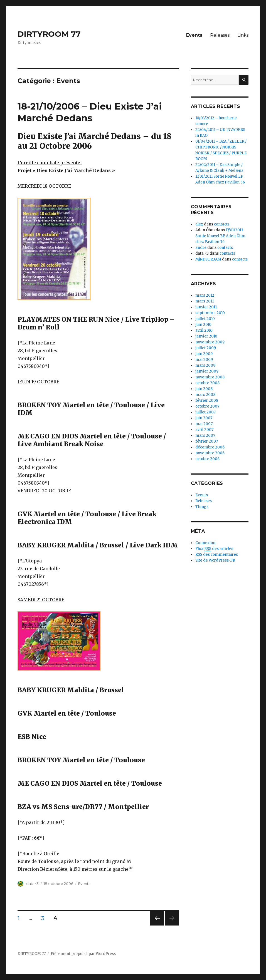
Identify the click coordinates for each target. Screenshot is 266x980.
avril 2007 (204, 430)
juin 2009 (204, 354)
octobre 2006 (207, 459)
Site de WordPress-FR (215, 560)
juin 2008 (204, 389)
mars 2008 (205, 395)
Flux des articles (214, 549)
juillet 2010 (205, 319)
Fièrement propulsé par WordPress (83, 954)
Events (194, 35)
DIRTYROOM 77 (49, 34)
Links (243, 35)
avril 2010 (204, 330)
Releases (220, 35)
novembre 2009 (210, 342)
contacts (222, 224)
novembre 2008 (210, 377)
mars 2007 (205, 436)
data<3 (32, 884)
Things (202, 507)
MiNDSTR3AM (208, 259)
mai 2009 (204, 360)
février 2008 (207, 400)
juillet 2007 (205, 412)
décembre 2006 (210, 447)
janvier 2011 (206, 307)
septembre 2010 (210, 313)
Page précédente (157, 925)
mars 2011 (205, 301)
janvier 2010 (206, 336)
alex (199, 224)
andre (201, 248)
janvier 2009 (207, 371)
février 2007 (207, 441)
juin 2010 (203, 325)
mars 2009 (205, 365)
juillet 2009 (206, 348)
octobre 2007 (207, 406)
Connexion (205, 543)
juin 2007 (204, 418)
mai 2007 (204, 424)
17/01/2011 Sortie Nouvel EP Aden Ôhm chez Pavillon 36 (220, 236)
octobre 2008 (207, 383)
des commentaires (217, 555)
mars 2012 (205, 295)
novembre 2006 (210, 453)
